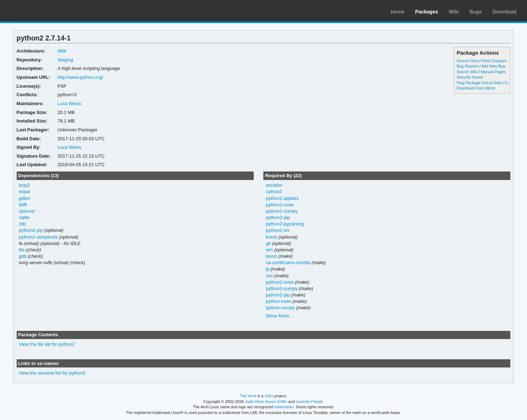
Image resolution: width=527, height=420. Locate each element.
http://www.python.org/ (80, 77)
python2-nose (280, 205)
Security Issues (470, 77)
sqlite (24, 217)
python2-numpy (282, 211)
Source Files (468, 61)
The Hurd (248, 396)
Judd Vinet (254, 402)
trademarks (284, 407)
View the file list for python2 (47, 344)
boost (271, 237)
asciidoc (274, 185)
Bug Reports (468, 66)
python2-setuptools (38, 237)
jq (268, 269)
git (268, 243)
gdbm (24, 198)
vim (269, 250)
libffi (23, 205)
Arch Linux (39, 11)
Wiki (454, 12)
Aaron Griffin (276, 402)
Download (504, 12)
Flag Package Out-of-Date (479, 83)
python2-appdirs (282, 198)
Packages (427, 12)
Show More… (280, 316)
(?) (506, 83)
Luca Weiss (69, 103)
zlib (22, 224)
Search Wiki (467, 72)
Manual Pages (493, 72)
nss (269, 276)
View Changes (494, 61)
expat (24, 192)
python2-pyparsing (285, 224)
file (22, 250)
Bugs (476, 12)
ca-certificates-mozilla (288, 263)
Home (398, 12)
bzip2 (24, 185)
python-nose (278, 301)
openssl (27, 211)
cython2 (274, 192)
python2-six (278, 230)
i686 (62, 51)
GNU (269, 396)
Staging (65, 60)
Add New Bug (493, 66)
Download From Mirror (476, 88)
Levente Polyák (309, 402)
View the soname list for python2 (52, 373)
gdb (23, 256)
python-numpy (280, 308)
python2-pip (31, 230)
